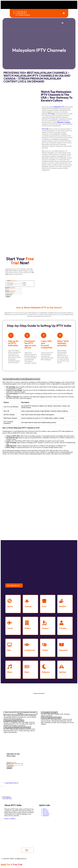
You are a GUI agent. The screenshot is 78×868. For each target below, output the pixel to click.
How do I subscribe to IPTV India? (51, 718)
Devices (14, 379)
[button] (46, 5)
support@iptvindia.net (12, 783)
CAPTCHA (9, 295)
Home (45, 809)
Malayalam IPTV (59, 107)
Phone (10, 291)
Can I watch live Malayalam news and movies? (17, 727)
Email (10, 288)
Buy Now (46, 811)
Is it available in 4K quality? (49, 712)
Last (25, 285)
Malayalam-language (64, 122)
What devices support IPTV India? (14, 720)
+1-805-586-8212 (7, 799)
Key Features (7, 379)
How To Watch (22, 379)
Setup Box (46, 816)
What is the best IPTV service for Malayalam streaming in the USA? (20, 713)
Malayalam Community (33, 379)
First (25, 283)
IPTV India (51, 114)
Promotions (46, 814)
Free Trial (46, 812)
